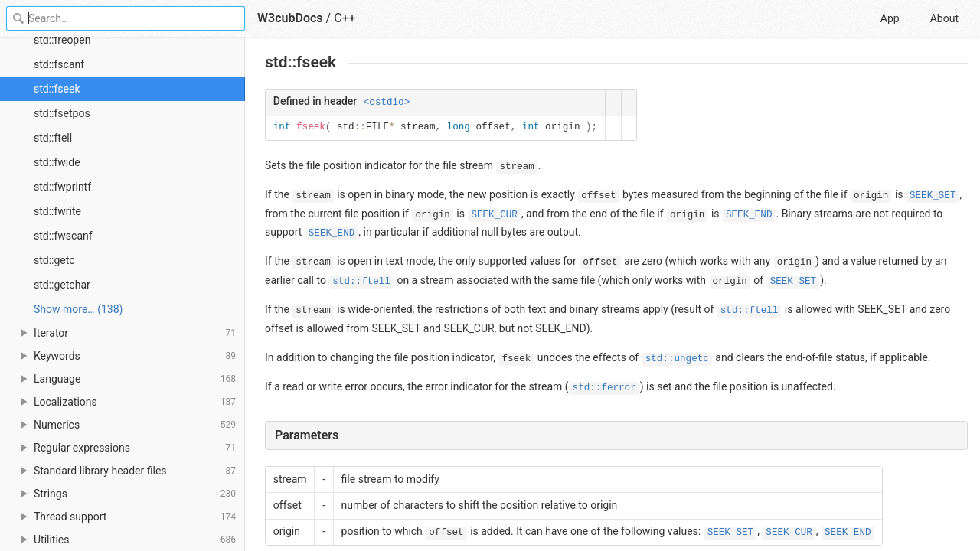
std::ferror (604, 388)
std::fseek (57, 89)
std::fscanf (59, 64)
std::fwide (57, 162)
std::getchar (62, 285)
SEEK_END (749, 215)
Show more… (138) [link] (78, 309)
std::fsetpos (62, 113)
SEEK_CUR (494, 215)
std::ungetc (677, 359)
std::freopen (62, 40)
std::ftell (53, 138)
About (944, 18)
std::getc (54, 260)
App (890, 18)
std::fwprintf (62, 187)
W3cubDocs (290, 18)
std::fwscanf (63, 236)
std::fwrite (57, 211)
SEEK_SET (933, 196)
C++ (345, 18)
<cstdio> (387, 103)
